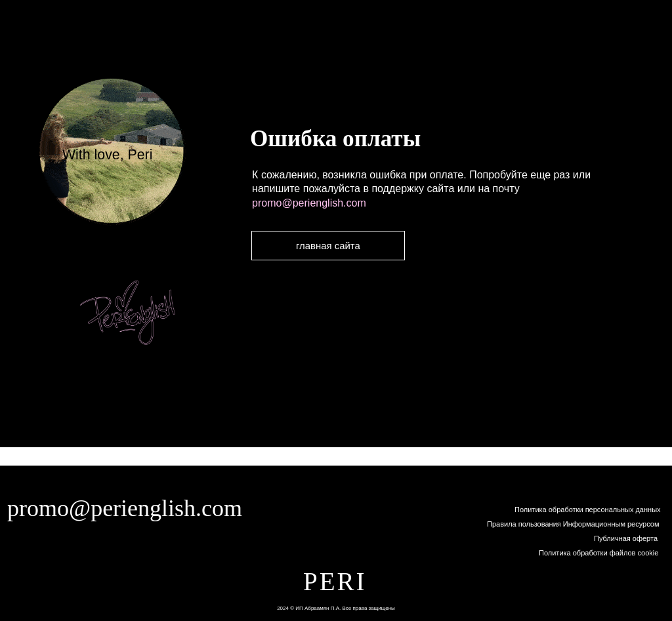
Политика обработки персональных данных (588, 510)
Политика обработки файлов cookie (598, 553)
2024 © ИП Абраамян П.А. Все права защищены (336, 608)
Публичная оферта (626, 538)
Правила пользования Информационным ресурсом (573, 524)
